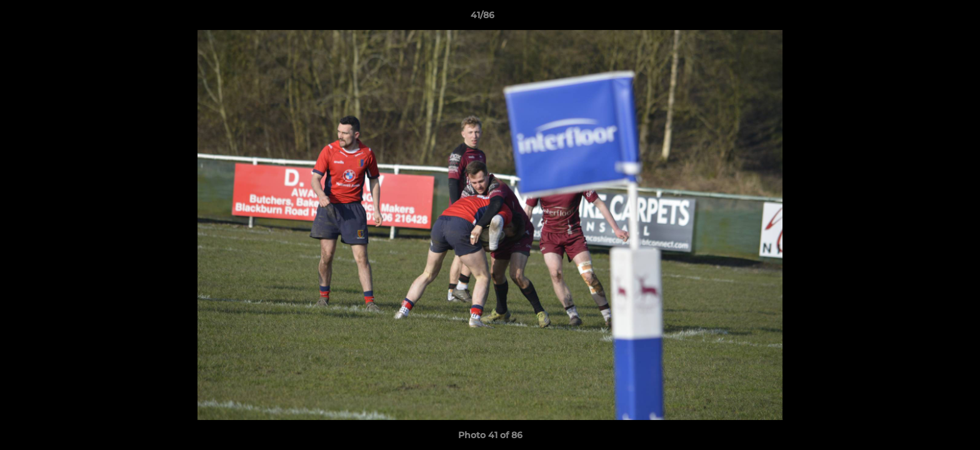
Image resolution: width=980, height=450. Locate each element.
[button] (927, 18)
